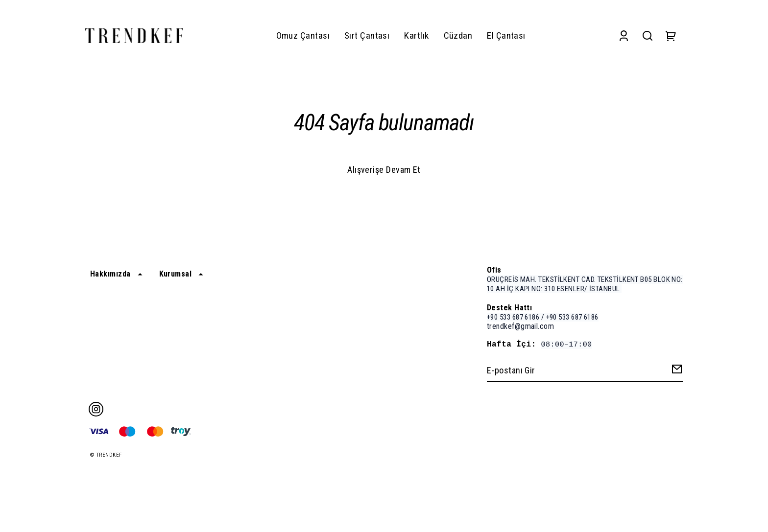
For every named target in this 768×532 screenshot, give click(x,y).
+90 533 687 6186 (513, 317)
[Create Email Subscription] (675, 371)
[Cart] (671, 36)
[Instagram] (96, 409)
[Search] (648, 36)
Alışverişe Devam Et (384, 170)
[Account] (624, 36)
